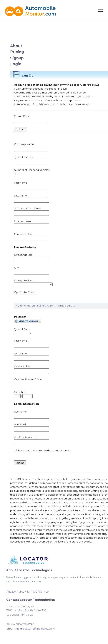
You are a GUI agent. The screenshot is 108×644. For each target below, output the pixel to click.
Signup (17, 58)
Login (16, 64)
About (16, 46)
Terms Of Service (38, 592)
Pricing (17, 52)
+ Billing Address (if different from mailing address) (46, 306)
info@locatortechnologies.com (35, 629)
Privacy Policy (15, 592)
